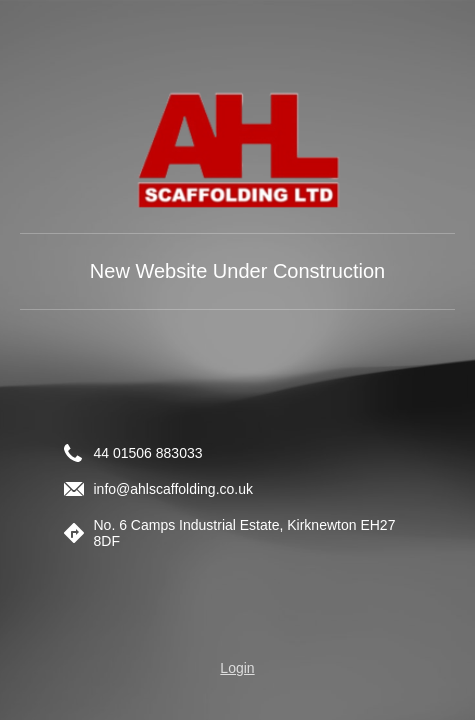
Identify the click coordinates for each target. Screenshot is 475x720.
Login (237, 668)
